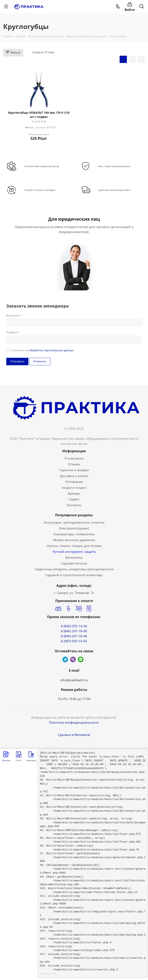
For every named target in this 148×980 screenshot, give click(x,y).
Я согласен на (42, 350)
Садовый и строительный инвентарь (74, 575)
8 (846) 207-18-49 (74, 631)
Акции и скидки (74, 487)
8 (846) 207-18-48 (74, 636)
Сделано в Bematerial (74, 735)
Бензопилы (74, 557)
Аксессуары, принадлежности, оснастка (74, 522)
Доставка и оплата (74, 476)
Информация (74, 451)
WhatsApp (81, 659)
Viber (73, 659)
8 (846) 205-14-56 (74, 626)
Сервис (74, 499)
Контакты (74, 505)
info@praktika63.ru (74, 680)
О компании (74, 458)
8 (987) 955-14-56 (74, 641)
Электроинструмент (74, 528)
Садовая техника (74, 563)
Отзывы (74, 464)
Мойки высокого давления (74, 540)
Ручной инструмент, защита (74, 552)
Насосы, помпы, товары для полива (74, 546)
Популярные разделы (74, 515)
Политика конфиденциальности (74, 722)
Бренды (74, 493)
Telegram (65, 659)
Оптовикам (74, 482)
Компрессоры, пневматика (74, 534)
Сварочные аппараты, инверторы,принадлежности (74, 569)
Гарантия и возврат (74, 470)
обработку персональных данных (51, 350)
